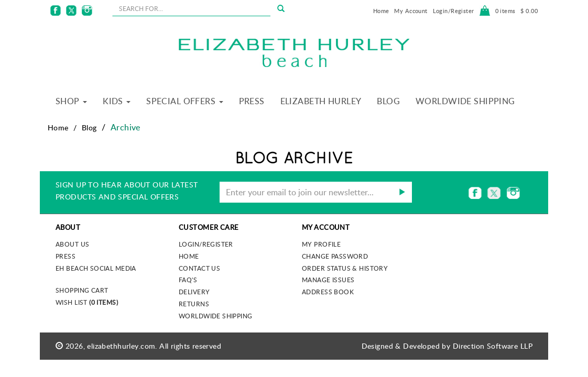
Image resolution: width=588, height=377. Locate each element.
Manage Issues (328, 280)
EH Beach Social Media (96, 268)
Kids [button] (117, 101)
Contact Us (199, 268)
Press (252, 101)
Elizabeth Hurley (321, 101)
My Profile (321, 244)
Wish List (87, 302)
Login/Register (454, 11)
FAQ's (188, 280)
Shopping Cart (82, 290)
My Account (411, 11)
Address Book (328, 292)
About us (72, 244)
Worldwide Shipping (465, 101)
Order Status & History (345, 268)
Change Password (335, 256)
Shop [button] (71, 101)
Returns (194, 304)
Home (381, 11)
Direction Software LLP (493, 346)
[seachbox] (192, 8)
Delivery (194, 292)
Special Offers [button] (184, 101)
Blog (388, 101)
